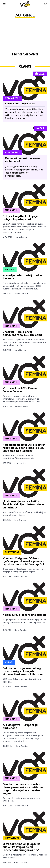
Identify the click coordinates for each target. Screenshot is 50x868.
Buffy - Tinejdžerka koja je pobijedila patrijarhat (20, 218)
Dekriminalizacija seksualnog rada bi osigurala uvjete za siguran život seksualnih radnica (24, 671)
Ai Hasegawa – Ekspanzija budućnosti (20, 726)
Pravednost (12, 552)
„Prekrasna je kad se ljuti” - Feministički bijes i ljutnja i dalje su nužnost (23, 504)
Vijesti (9, 662)
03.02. (40, 74)
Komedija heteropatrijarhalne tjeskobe (22, 277)
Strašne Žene (12, 98)
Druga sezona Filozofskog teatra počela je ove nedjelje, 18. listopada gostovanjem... (25, 573)
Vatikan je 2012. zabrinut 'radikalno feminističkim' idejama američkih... (25, 459)
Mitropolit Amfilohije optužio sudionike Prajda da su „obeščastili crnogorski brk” (22, 847)
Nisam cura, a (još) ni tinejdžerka (24, 615)
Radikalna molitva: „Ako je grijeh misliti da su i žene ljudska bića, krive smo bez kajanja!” (24, 448)
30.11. (41, 128)
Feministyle (11, 210)
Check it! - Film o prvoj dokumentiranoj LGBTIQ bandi (23, 333)
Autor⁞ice (25, 15)
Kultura (10, 269)
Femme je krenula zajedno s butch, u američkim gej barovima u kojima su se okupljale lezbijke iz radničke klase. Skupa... (25, 401)
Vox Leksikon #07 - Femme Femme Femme (20, 390)
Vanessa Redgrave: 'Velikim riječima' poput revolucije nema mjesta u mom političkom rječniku (24, 561)
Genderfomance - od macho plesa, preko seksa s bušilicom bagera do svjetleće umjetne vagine (23, 789)
